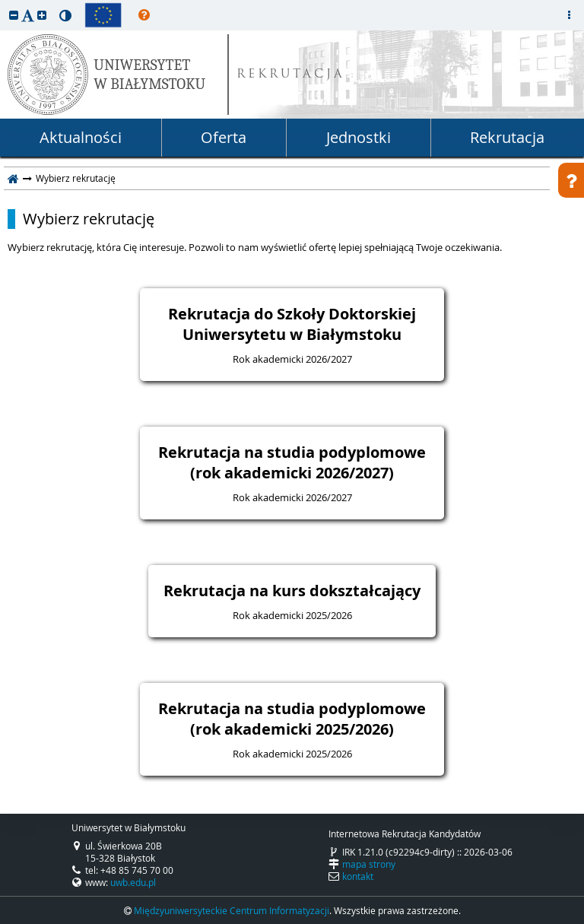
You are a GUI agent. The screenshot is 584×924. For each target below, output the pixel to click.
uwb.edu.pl (133, 882)
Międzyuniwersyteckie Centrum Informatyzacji (232, 910)
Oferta (224, 137)
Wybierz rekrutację (89, 219)
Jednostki (359, 137)
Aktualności (81, 137)
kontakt (358, 876)
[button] (14, 15)
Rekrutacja (507, 137)
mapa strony (369, 864)
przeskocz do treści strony (4, 4)
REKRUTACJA (291, 75)
